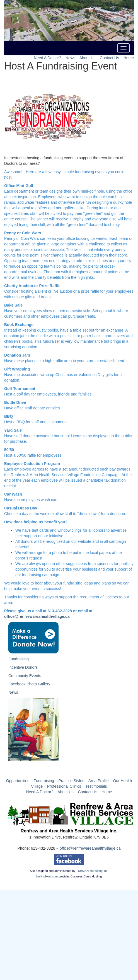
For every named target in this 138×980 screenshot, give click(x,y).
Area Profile (99, 781)
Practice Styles (71, 781)
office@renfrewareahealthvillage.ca (37, 616)
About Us (88, 58)
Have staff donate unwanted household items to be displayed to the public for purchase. (68, 436)
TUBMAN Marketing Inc (92, 871)
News (70, 58)
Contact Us (109, 58)
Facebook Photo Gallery (29, 684)
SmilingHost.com (47, 876)
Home (129, 58)
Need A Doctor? (47, 58)
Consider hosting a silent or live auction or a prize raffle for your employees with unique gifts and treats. (69, 291)
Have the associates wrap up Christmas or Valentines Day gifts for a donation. (63, 375)
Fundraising (19, 659)
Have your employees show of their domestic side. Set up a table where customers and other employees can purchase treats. (66, 311)
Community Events (25, 676)
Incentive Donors (23, 667)
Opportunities (18, 781)
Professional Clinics (64, 786)
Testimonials (96, 786)
